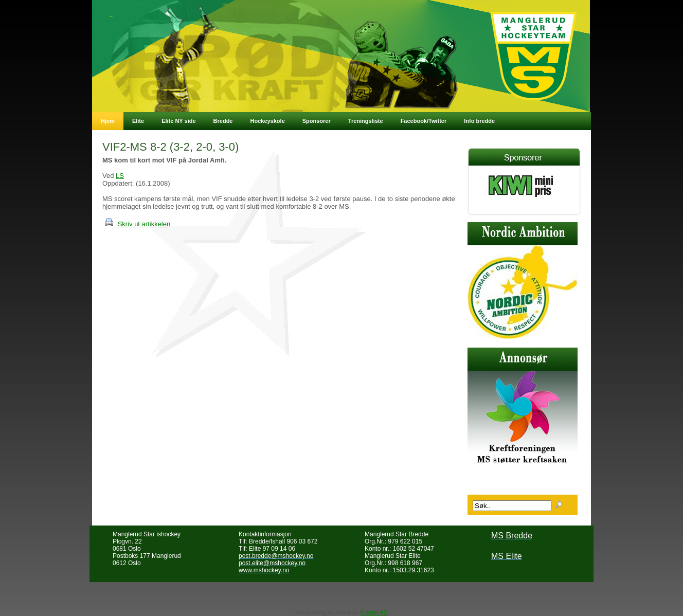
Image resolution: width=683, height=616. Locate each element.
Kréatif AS (374, 612)
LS (120, 176)
